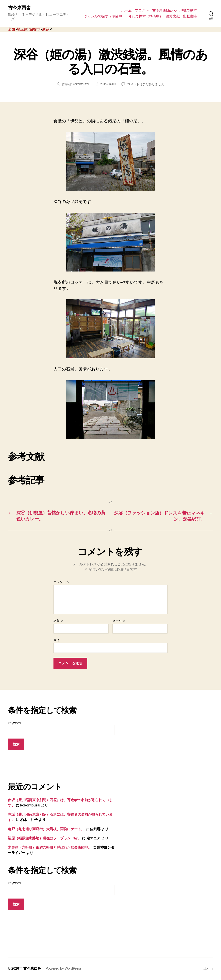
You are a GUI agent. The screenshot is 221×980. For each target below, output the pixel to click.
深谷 (45, 29)
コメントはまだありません (146, 84)
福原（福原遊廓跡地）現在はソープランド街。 (44, 838)
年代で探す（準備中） (146, 16)
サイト (58, 640)
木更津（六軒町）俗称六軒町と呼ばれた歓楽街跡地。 (50, 848)
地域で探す (188, 10)
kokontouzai (81, 84)
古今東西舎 (19, 8)
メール (119, 621)
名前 (58, 621)
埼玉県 (22, 29)
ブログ (140, 10)
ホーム (127, 10)
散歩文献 (173, 16)
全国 (11, 29)
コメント (62, 582)
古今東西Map (162, 10)
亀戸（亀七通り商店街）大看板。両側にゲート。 (46, 829)
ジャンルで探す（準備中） (105, 16)
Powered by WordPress (64, 969)
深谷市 (35, 29)
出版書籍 (190, 16)
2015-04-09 (108, 84)
